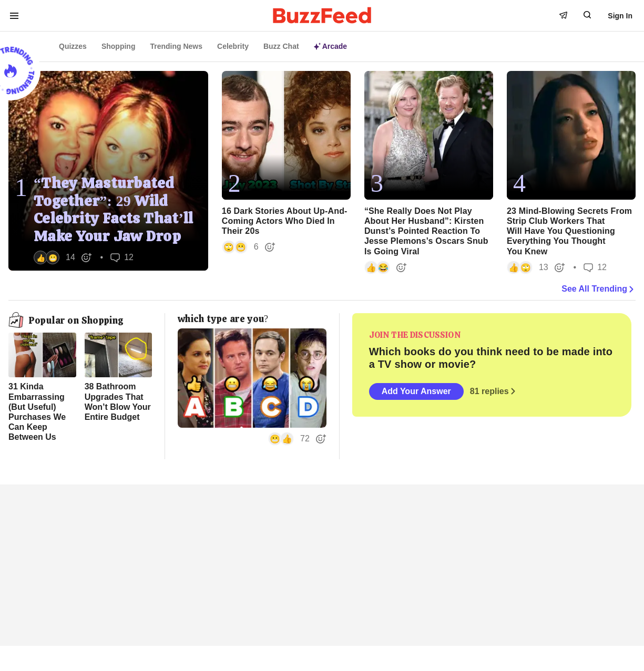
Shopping (119, 46)
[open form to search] (587, 15)
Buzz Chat (281, 46)
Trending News (176, 46)
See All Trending (599, 289)
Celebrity (233, 46)
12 (122, 257)
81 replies (494, 391)
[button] (63, 257)
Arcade (330, 46)
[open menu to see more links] (14, 16)
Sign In (620, 16)
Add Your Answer (416, 391)
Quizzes (73, 46)
